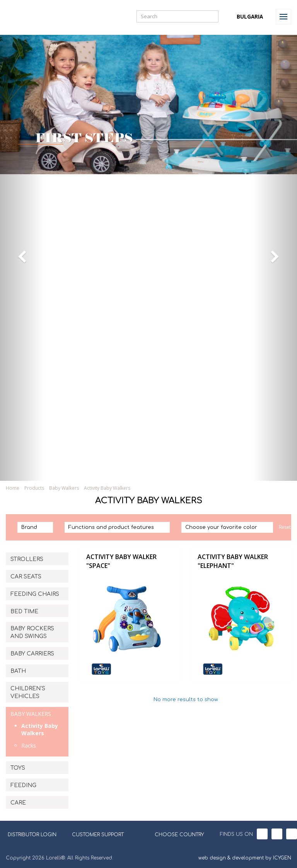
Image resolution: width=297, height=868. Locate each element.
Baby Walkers (64, 488)
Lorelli (24, 16)
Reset (285, 527)
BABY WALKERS (31, 714)
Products (34, 488)
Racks (29, 745)
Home (13, 488)
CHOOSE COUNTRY (174, 834)
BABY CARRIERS (32, 654)
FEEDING (23, 785)
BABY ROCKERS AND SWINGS (32, 632)
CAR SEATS (26, 577)
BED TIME (24, 612)
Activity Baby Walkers (107, 488)
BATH (18, 671)
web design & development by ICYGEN (245, 858)
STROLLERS (27, 559)
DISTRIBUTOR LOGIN (32, 835)
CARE (18, 803)
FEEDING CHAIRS (35, 594)
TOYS (18, 768)
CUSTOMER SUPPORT (98, 835)
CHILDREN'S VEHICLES (28, 692)
